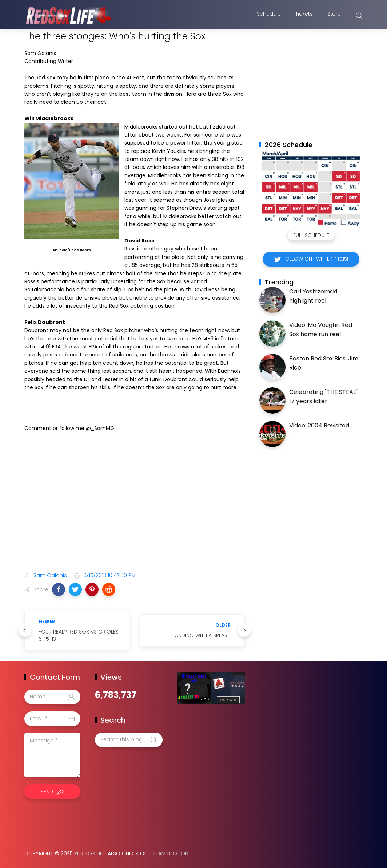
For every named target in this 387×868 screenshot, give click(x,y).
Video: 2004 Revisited (319, 425)
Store (334, 16)
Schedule (269, 16)
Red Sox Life (90, 853)
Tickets (304, 16)
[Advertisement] (135, 509)
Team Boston (170, 853)
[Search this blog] (129, 740)
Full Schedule (311, 235)
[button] (59, 589)
